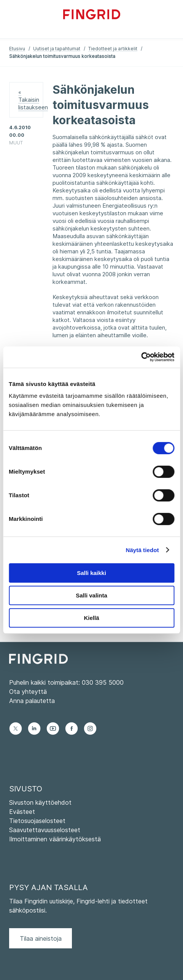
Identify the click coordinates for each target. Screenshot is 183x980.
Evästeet (22, 812)
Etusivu (17, 49)
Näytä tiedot (142, 550)
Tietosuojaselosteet (37, 821)
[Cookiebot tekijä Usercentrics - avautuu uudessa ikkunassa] (141, 357)
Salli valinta (91, 595)
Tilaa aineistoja (41, 938)
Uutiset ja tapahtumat (57, 49)
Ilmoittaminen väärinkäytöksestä (55, 839)
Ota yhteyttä (28, 692)
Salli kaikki (91, 573)
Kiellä (91, 618)
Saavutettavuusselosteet (45, 830)
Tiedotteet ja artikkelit (113, 49)
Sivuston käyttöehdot (40, 802)
